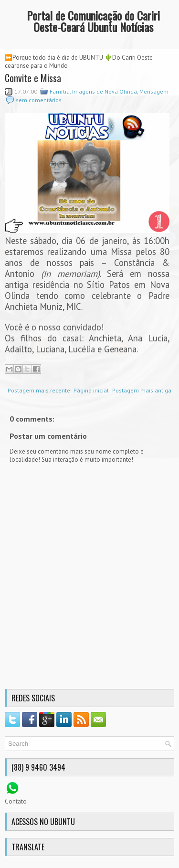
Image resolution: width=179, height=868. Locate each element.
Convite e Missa (33, 78)
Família (60, 91)
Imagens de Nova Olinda (105, 91)
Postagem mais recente (39, 390)
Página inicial (91, 390)
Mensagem (154, 91)
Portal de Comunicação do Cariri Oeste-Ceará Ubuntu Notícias (93, 21)
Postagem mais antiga (142, 390)
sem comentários (39, 100)
